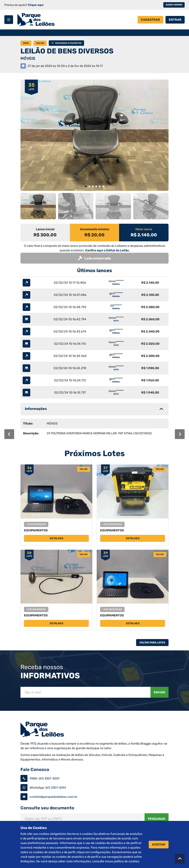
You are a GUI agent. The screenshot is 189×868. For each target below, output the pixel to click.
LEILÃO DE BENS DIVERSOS (67, 51)
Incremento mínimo (95, 229)
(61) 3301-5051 (49, 778)
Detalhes (57, 538)
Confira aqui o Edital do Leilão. (107, 250)
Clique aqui (36, 5)
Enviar (159, 692)
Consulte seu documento (47, 808)
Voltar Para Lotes (152, 643)
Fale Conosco (35, 769)
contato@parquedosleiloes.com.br (53, 797)
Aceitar (159, 845)
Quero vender (174, 5)
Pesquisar (157, 819)
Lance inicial (45, 229)
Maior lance (144, 229)
